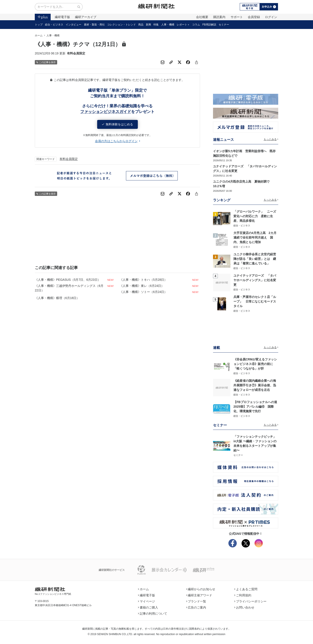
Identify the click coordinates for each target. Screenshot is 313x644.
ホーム (39, 35)
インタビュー (73, 25)
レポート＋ (183, 25)
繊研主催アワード (199, 595)
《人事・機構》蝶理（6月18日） (57, 298)
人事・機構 (168, 25)
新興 (148, 25)
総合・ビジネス (54, 25)
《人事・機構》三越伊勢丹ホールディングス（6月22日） (69, 288)
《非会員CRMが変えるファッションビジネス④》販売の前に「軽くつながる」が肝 (255, 364)
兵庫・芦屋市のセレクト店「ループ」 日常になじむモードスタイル (255, 301)
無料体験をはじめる (117, 124)
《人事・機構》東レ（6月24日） (142, 286)
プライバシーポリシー (250, 601)
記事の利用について (153, 614)
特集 (156, 25)
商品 (141, 25)
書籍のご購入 (148, 607)
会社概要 (202, 17)
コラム (196, 25)
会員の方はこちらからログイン (117, 141)
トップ (39, 25)
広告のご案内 (196, 607)
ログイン (271, 17)
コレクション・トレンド (122, 25)
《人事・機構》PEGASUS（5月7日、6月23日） (68, 280)
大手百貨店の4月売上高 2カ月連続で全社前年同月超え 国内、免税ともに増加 (255, 237)
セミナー (224, 25)
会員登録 (254, 17)
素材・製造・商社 (94, 25)
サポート (237, 17)
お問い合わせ (244, 607)
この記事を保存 (46, 62)
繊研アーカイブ (86, 17)
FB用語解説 (209, 25)
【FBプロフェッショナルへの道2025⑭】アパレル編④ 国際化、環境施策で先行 (255, 407)
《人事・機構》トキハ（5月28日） (143, 280)
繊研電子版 (62, 17)
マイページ (147, 601)
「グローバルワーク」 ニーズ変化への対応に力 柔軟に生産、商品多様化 (255, 216)
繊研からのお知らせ (201, 589)
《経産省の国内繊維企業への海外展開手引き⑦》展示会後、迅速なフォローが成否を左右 (255, 385)
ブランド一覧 (196, 601)
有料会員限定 (69, 159)
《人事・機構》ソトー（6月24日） (143, 292)
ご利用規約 (243, 595)
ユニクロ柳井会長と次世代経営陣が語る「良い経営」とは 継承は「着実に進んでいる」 (255, 259)
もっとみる (271, 139)
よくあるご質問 (246, 589)
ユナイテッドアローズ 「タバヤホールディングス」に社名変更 (255, 280)
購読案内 (219, 17)
